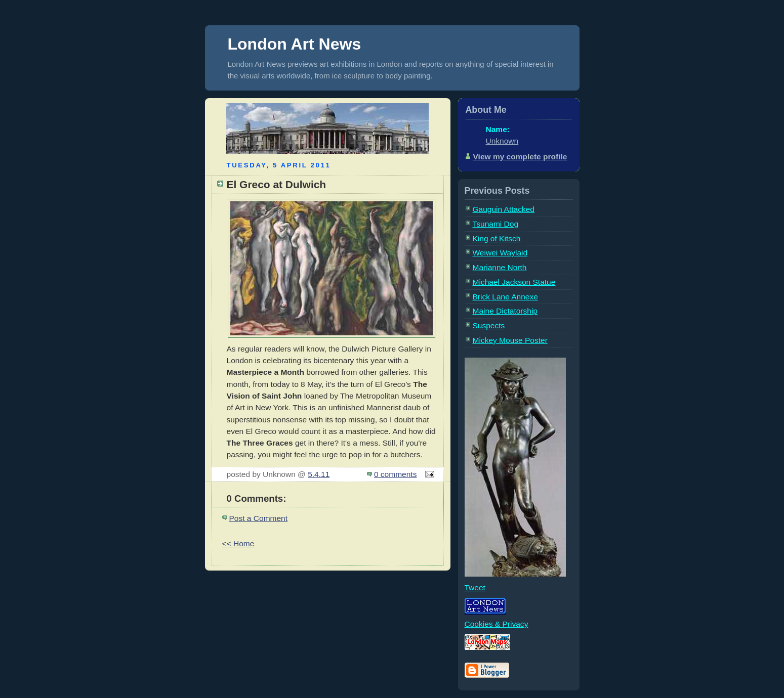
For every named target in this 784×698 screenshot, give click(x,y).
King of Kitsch (497, 238)
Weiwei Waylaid (500, 253)
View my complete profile (520, 157)
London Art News (295, 44)
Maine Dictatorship (505, 311)
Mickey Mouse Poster (510, 340)
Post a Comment (259, 518)
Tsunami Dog (496, 224)
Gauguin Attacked (504, 209)
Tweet (475, 587)
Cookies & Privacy (497, 624)
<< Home (238, 543)
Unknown (502, 141)
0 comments (396, 474)
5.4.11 (319, 474)
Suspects (489, 325)
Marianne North (500, 267)
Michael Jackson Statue (514, 282)
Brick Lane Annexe (505, 297)
